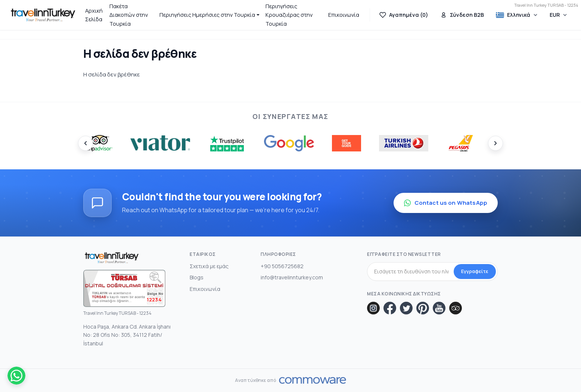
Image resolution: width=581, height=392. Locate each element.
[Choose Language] (517, 15)
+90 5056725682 (282, 266)
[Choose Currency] (558, 15)
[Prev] (86, 143)
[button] (209, 15)
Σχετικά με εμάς (209, 266)
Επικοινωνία (344, 15)
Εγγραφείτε (475, 271)
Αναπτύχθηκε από (255, 380)
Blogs (197, 277)
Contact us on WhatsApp (446, 203)
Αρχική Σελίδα (94, 15)
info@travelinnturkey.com (292, 277)
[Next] (495, 143)
